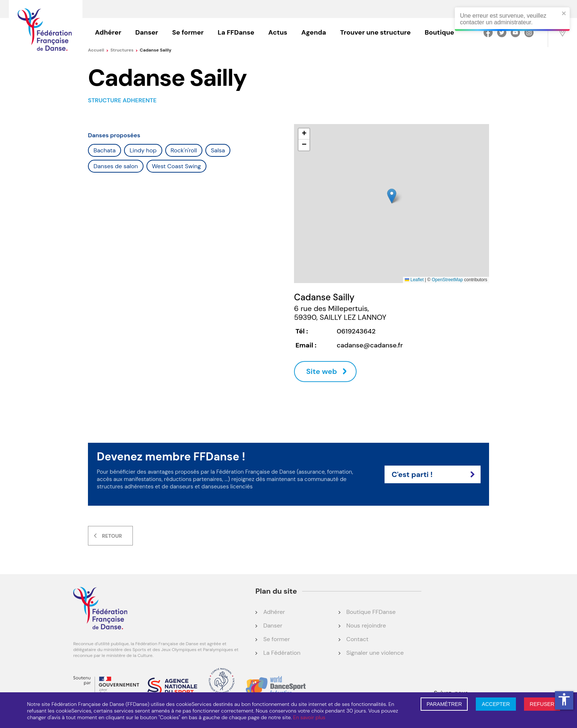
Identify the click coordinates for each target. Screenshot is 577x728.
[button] (392, 196)
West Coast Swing (176, 166)
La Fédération (282, 653)
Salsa (218, 150)
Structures (124, 50)
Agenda (314, 32)
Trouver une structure (375, 32)
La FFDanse (236, 32)
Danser (147, 32)
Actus (278, 32)
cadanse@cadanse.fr (370, 345)
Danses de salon (116, 166)
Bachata (105, 150)
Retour (112, 536)
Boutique (439, 32)
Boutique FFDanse (371, 612)
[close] (564, 14)
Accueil (98, 50)
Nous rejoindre (366, 625)
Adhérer (108, 32)
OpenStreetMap (447, 280)
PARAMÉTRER (444, 704)
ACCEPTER (496, 704)
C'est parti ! (433, 474)
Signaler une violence (375, 653)
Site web (322, 371)
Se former (188, 32)
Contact (357, 639)
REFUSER (542, 704)
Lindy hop (143, 150)
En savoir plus (309, 717)
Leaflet (414, 280)
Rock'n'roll (184, 150)
